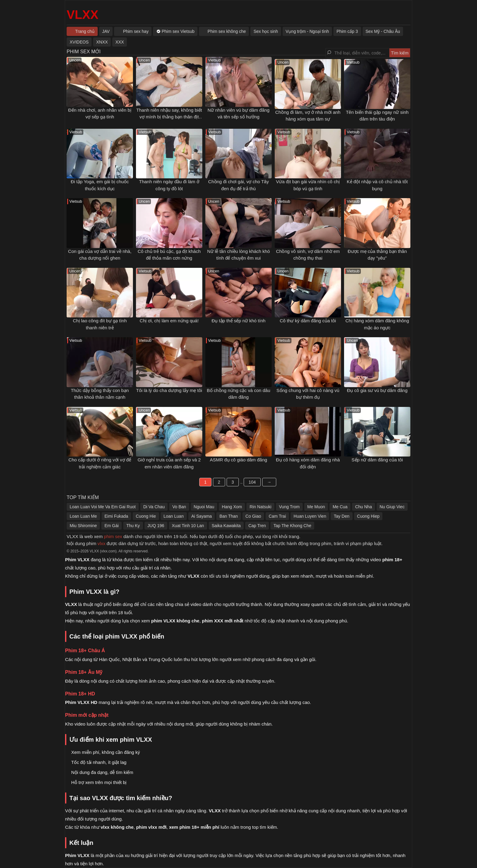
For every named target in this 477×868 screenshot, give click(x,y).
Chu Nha (363, 507)
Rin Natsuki (260, 507)
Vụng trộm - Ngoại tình (307, 31)
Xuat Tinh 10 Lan (188, 526)
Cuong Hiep (368, 516)
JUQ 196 (156, 526)
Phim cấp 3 (347, 31)
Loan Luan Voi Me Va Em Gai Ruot (103, 507)
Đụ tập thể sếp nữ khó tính (238, 321)
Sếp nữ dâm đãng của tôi (377, 460)
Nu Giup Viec (392, 507)
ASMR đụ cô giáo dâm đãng (238, 460)
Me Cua (340, 507)
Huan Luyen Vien (310, 516)
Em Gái (111, 526)
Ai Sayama (202, 516)
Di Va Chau (154, 507)
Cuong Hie (146, 516)
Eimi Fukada (117, 516)
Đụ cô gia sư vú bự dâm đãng (377, 390)
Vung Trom (289, 507)
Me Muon (316, 507)
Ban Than (228, 516)
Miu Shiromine (83, 526)
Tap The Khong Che (292, 526)
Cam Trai (277, 516)
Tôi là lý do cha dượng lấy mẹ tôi (169, 390)
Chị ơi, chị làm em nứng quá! (169, 321)
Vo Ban (179, 507)
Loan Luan (174, 516)
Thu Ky (133, 526)
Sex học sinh (266, 31)
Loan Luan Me (83, 516)
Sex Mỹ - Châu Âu (383, 31)
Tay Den (341, 516)
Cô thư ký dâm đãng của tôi (308, 321)
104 (252, 482)
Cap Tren (257, 526)
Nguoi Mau (204, 507)
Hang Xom (232, 507)
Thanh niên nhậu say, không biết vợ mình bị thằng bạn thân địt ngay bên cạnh (169, 117)
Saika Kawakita (226, 526)
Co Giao (253, 516)
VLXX (82, 15)
